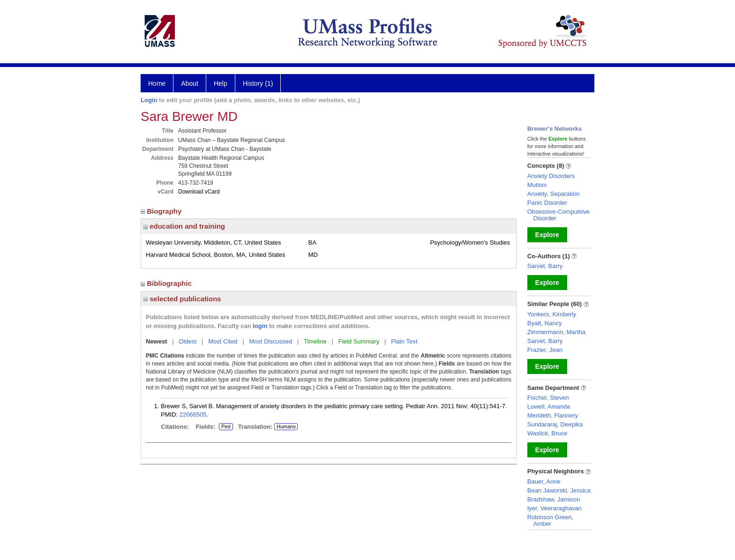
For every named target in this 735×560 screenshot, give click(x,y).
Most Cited (223, 341)
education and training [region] (184, 226)
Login (149, 100)
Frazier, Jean (545, 350)
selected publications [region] (182, 299)
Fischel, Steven (548, 398)
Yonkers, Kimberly (552, 314)
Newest (157, 341)
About (190, 83)
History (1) (258, 83)
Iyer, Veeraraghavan (555, 508)
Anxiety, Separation (554, 194)
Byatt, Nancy (545, 323)
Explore (547, 235)
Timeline (315, 341)
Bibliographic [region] (167, 283)
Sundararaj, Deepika (555, 424)
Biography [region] (162, 211)
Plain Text (404, 341)
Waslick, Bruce (547, 433)
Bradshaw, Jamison (554, 499)
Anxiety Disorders (551, 176)
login (260, 326)
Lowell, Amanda (549, 407)
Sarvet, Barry (545, 266)
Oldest (188, 341)
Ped (225, 427)
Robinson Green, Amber (550, 520)
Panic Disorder (547, 203)
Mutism (537, 185)
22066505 (193, 414)
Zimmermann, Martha (556, 332)
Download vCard (199, 192)
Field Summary (359, 341)
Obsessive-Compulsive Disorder (559, 215)
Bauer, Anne (544, 482)
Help (221, 83)
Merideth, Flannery (553, 415)
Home (157, 83)
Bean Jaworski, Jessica (559, 490)
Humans (286, 426)
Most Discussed (270, 341)
